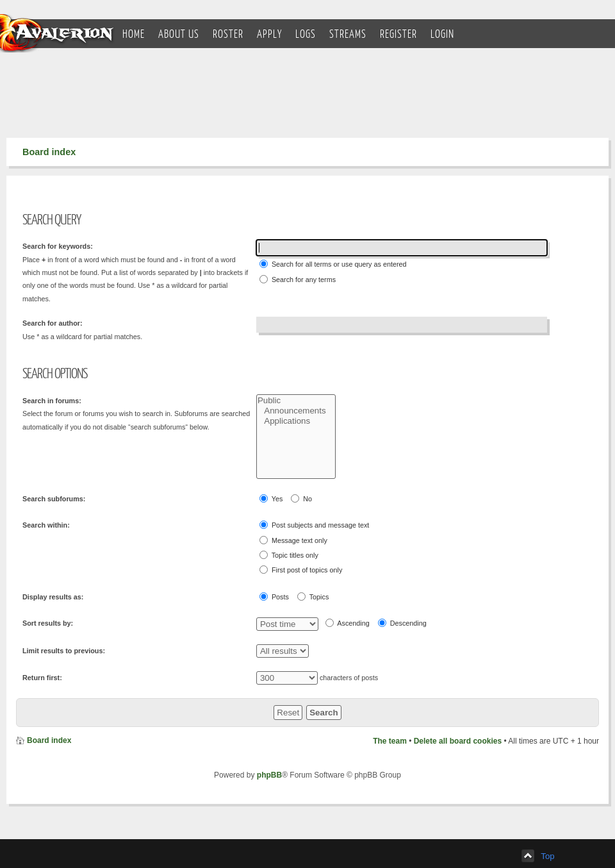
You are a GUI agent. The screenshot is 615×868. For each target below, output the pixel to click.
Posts (274, 597)
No (301, 498)
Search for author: (53, 323)
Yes (271, 498)
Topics (313, 597)
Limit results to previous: (64, 651)
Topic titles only (289, 555)
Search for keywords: (58, 246)
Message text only (293, 540)
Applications (296, 421)
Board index (49, 152)
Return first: (42, 678)
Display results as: (53, 597)
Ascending (348, 623)
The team (390, 741)
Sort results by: (48, 623)
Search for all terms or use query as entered (333, 264)
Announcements (296, 411)
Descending (402, 623)
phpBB (269, 775)
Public (296, 401)
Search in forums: (52, 401)
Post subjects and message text (314, 525)
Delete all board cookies (458, 741)
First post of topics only (301, 570)
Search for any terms (298, 279)
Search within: (46, 525)
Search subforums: (54, 499)
